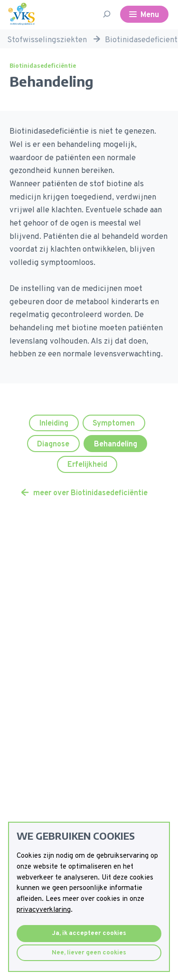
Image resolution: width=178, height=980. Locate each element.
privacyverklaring (44, 910)
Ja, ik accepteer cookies (89, 933)
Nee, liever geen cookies (89, 953)
